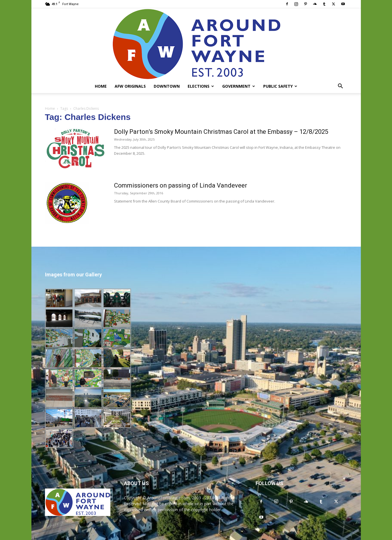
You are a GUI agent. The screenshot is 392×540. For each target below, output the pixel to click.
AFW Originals (130, 86)
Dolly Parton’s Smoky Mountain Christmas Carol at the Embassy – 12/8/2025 (221, 132)
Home (101, 86)
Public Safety (280, 86)
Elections (201, 86)
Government (239, 86)
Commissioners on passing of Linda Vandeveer (181, 185)
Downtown (167, 86)
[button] (340, 87)
